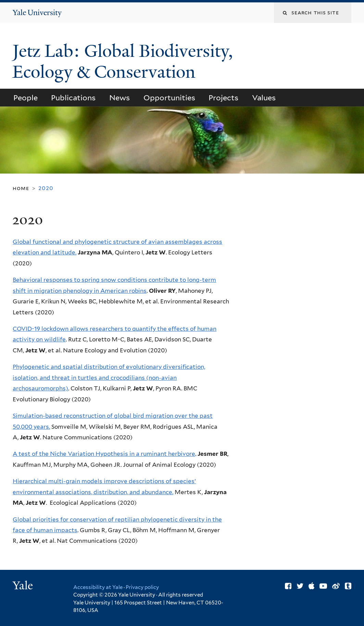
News (120, 98)
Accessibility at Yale (98, 587)
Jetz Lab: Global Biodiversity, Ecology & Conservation (123, 61)
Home (21, 188)
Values (264, 98)
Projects (223, 98)
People (26, 98)
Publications (73, 98)
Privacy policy (142, 587)
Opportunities (169, 98)
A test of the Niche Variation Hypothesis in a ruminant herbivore (104, 454)
